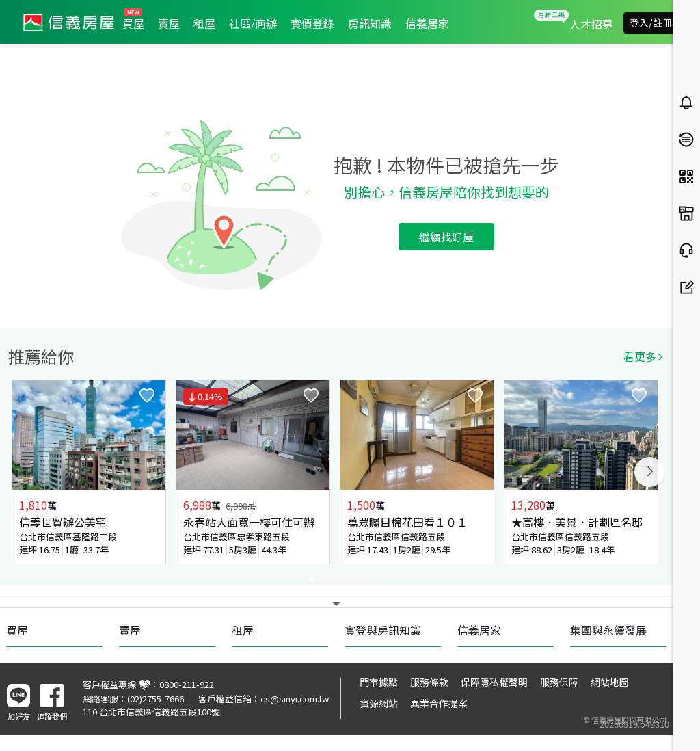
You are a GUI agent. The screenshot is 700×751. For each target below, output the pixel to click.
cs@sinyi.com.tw (295, 699)
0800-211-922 (187, 684)
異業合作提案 (439, 703)
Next (649, 472)
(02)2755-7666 (156, 699)
